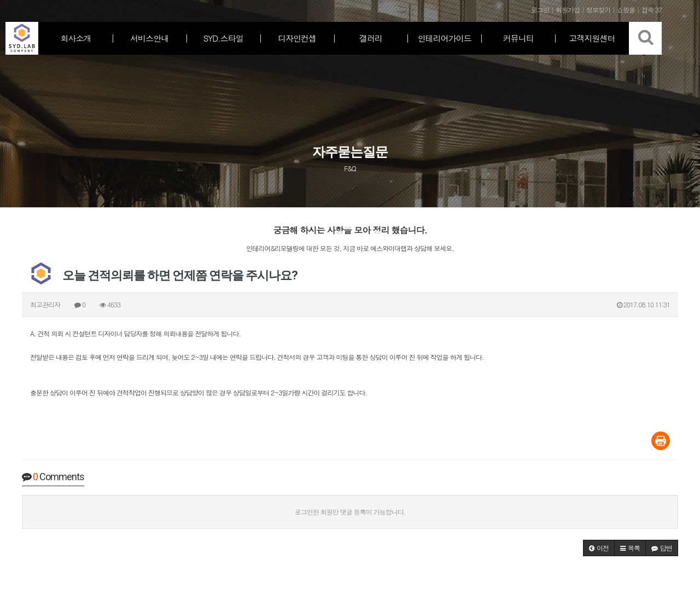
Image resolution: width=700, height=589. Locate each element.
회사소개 (75, 38)
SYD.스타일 (223, 38)
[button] (599, 548)
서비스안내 (149, 38)
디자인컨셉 (297, 38)
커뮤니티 (518, 38)
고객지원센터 (592, 38)
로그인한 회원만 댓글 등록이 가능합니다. (350, 512)
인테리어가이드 (445, 38)
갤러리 (371, 38)
